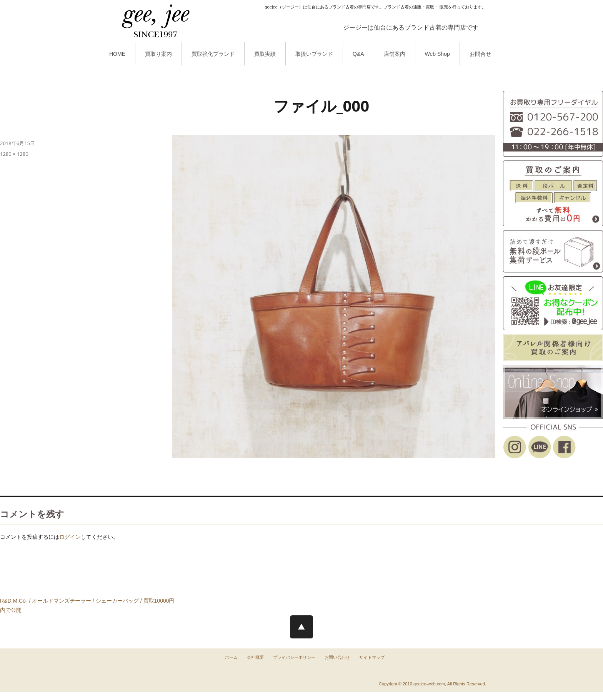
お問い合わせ (337, 657)
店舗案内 (395, 54)
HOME (117, 54)
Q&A (358, 54)
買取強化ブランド (213, 54)
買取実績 (265, 54)
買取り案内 (158, 54)
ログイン (70, 537)
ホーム (231, 657)
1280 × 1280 (14, 154)
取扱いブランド (314, 54)
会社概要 (255, 657)
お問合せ (480, 54)
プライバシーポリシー (294, 657)
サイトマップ (372, 657)
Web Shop (437, 54)
